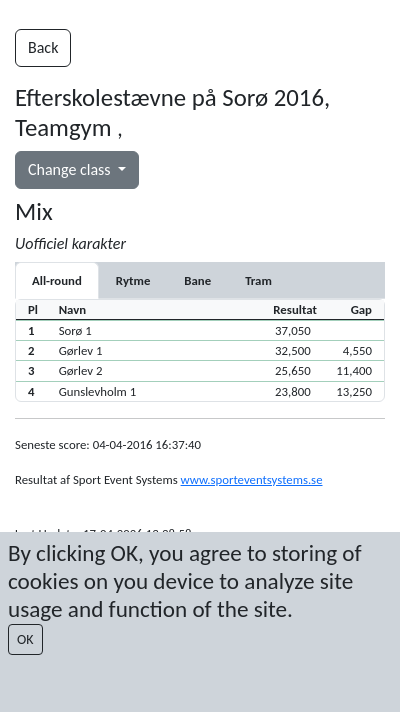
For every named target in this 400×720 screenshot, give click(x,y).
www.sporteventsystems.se (252, 479)
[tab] (133, 280)
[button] (200, 330)
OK (25, 639)
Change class (71, 169)
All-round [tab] (57, 280)
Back (43, 47)
